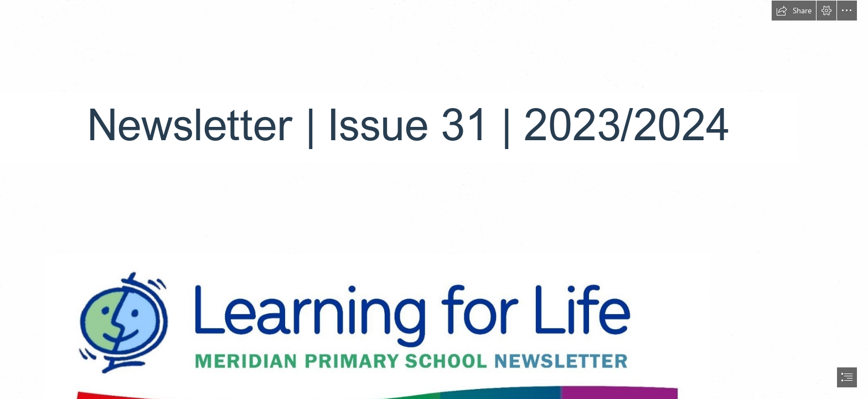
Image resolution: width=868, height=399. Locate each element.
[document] (434, 199)
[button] (794, 11)
